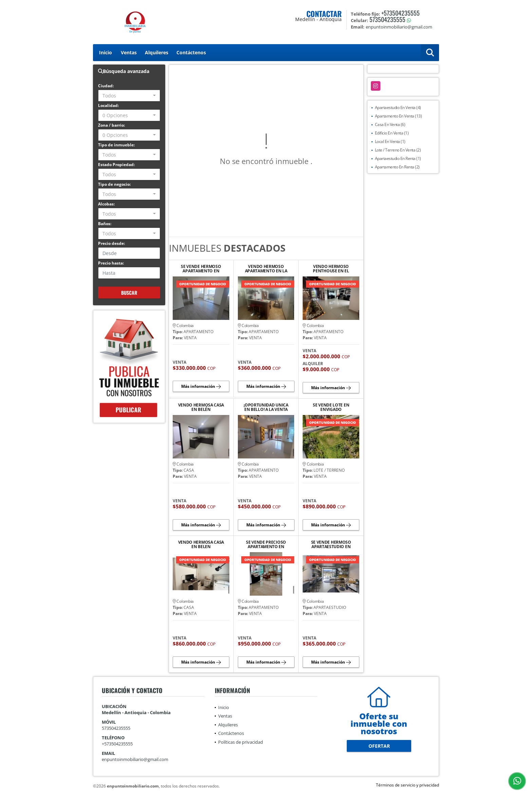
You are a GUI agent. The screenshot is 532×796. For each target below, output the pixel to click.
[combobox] (129, 96)
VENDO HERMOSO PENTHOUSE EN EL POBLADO (331, 269)
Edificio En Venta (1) (392, 133)
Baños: (105, 224)
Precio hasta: (111, 263)
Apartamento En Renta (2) (397, 167)
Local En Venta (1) (390, 141)
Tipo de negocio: (114, 184)
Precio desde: (111, 243)
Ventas (129, 52)
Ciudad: (106, 86)
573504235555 (387, 19)
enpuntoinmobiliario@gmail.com (135, 759)
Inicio (106, 52)
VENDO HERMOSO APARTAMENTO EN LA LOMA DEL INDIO (266, 269)
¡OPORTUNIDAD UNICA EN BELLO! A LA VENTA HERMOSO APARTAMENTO (266, 407)
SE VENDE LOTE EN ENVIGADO (331, 407)
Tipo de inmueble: (116, 145)
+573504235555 (401, 13)
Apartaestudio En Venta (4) (398, 107)
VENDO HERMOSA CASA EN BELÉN (201, 407)
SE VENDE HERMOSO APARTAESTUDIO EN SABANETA (331, 544)
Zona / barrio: (111, 125)
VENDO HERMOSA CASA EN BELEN (201, 544)
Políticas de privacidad (241, 742)
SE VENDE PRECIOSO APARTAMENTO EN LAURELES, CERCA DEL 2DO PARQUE (266, 544)
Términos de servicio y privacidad (407, 785)
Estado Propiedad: (116, 165)
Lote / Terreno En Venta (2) (398, 150)
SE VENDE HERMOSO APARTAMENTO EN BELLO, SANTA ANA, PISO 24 (201, 269)
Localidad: (108, 105)
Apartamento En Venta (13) (398, 116)
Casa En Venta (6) (390, 124)
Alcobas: (106, 204)
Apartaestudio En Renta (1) (398, 158)
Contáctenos (191, 52)
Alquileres (157, 52)
